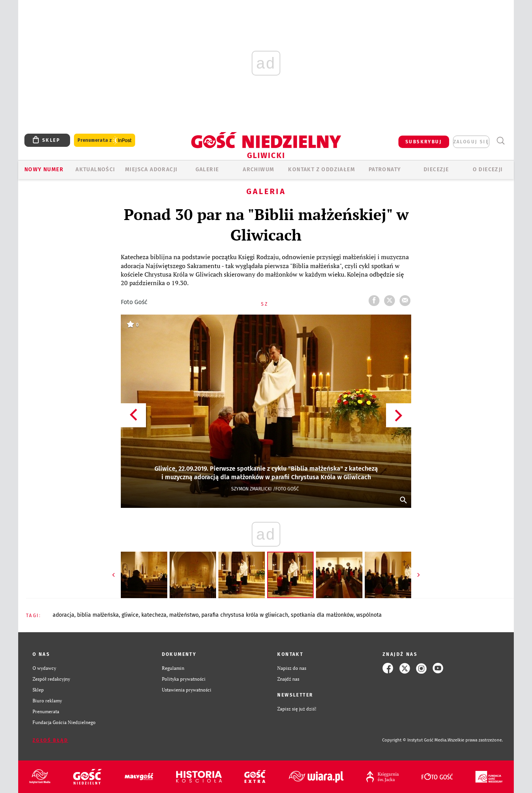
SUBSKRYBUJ (424, 142)
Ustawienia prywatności (187, 690)
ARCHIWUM (258, 169)
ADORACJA (63, 615)
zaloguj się (471, 142)
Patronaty (385, 169)
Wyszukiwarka (500, 141)
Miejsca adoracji (151, 169)
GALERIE (207, 169)
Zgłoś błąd (50, 740)
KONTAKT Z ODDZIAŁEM (322, 169)
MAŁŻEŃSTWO (184, 615)
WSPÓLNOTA (369, 615)
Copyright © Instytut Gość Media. (415, 740)
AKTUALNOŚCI (95, 169)
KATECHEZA (154, 615)
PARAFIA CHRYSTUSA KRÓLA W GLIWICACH (245, 615)
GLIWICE (130, 615)
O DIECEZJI (488, 169)
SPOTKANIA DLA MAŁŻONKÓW (322, 615)
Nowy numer (44, 169)
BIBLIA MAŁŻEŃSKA (98, 615)
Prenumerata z (105, 140)
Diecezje (436, 169)
